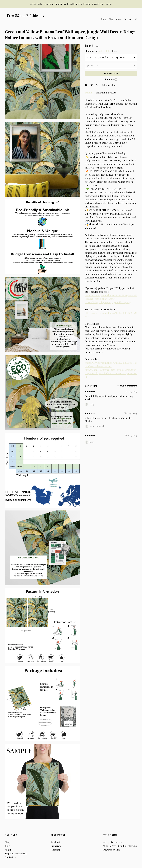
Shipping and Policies (16, 854)
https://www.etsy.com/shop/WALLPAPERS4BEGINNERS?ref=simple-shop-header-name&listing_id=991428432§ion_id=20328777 (111, 299)
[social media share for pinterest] (97, 85)
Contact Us (11, 857)
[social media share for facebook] (86, 85)
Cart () (128, 19)
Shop (104, 19)
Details (89, 93)
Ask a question (109, 85)
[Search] (136, 20)
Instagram (56, 846)
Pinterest (55, 850)
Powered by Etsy (112, 850)
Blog (111, 19)
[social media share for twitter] (92, 85)
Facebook (55, 842)
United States (104, 51)
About (118, 19)
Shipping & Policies (106, 93)
